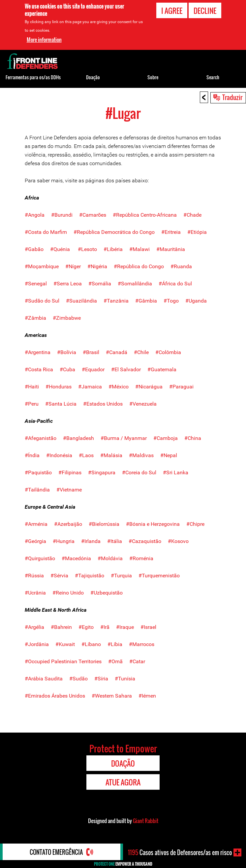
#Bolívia (67, 352)
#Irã (105, 627)
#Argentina (38, 352)
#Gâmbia (146, 301)
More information (44, 40)
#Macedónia (76, 558)
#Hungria (64, 541)
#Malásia (111, 455)
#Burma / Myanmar (124, 438)
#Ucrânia (35, 593)
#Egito (86, 627)
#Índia (32, 455)
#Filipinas (67, 472)
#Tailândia (37, 490)
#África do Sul (172, 284)
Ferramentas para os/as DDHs (33, 77)
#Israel (148, 627)
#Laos (86, 455)
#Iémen (147, 696)
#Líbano (91, 644)
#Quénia (60, 249)
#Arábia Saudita (44, 679)
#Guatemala (162, 369)
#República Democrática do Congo (114, 232)
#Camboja (166, 438)
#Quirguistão (40, 558)
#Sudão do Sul (42, 301)
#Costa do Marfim (46, 232)
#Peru (32, 404)
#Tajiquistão (90, 576)
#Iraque (125, 627)
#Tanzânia (116, 301)
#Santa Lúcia (61, 404)
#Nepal (169, 455)
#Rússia (34, 576)
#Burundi (62, 215)
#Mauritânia (171, 249)
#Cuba (67, 369)
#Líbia (115, 644)
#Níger (76, 266)
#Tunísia (125, 679)
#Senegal (36, 284)
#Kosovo (178, 541)
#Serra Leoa (64, 284)
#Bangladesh (78, 438)
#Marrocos (142, 644)
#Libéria (113, 249)
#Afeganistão (41, 438)
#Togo (171, 301)
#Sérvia (59, 576)
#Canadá (117, 352)
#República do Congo (139, 266)
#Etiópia (197, 232)
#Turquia (121, 576)
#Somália (96, 284)
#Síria (101, 679)
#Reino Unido (68, 593)
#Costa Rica (39, 369)
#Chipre (195, 524)
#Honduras (59, 387)
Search (213, 77)
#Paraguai (181, 387)
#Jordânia (37, 644)
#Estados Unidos (103, 404)
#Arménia (36, 524)
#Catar (137, 661)
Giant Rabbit (146, 821)
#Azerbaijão (68, 524)
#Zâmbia (35, 318)
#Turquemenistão (159, 576)
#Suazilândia (81, 301)
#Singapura (102, 472)
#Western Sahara (112, 696)
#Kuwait (65, 644)
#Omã (115, 661)
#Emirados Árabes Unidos (55, 696)
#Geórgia (35, 541)
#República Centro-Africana (145, 215)
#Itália (115, 541)
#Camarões (93, 215)
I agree (172, 11)
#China (193, 438)
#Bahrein (61, 627)
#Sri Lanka (176, 472)
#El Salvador (126, 369)
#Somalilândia (135, 284)
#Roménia (141, 558)
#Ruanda (181, 266)
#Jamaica (90, 387)
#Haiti (32, 387)
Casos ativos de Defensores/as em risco (180, 852)
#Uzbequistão (107, 593)
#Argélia (34, 627)
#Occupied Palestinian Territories (63, 661)
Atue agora (123, 782)
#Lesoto (87, 249)
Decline (205, 11)
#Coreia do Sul (139, 472)
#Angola (35, 215)
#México (119, 387)
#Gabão (34, 249)
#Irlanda (91, 541)
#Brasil (92, 352)
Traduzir (232, 97)
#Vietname (69, 490)
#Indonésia (59, 455)
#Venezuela (143, 404)
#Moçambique (42, 266)
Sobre (153, 77)
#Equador (93, 369)
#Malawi (139, 249)
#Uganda (196, 301)
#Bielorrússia (104, 524)
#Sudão (79, 679)
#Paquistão (38, 472)
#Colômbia (168, 352)
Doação (93, 77)
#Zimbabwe (67, 318)
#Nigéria (97, 266)
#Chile (141, 352)
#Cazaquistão (145, 541)
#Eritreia (171, 232)
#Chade (192, 215)
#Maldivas (141, 455)
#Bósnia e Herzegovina (153, 524)
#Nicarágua (149, 387)
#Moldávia (110, 558)
